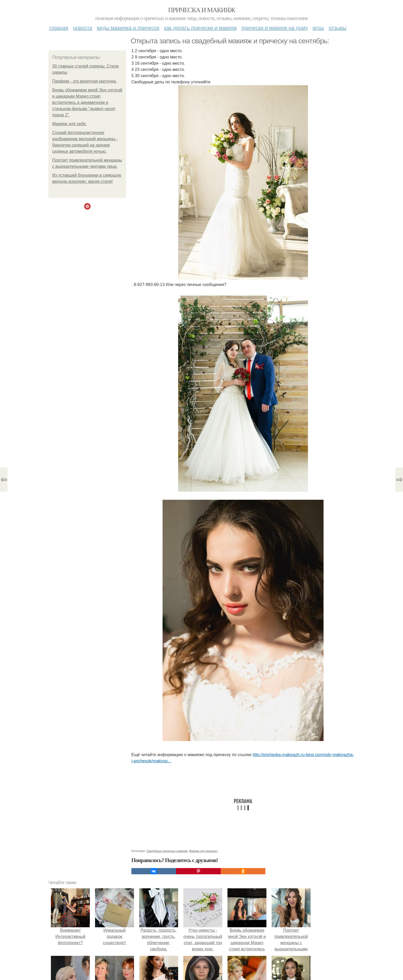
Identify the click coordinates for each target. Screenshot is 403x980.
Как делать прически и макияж (200, 28)
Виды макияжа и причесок (128, 28)
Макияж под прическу (203, 851)
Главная (59, 28)
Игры (318, 28)
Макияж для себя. (69, 124)
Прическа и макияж (202, 10)
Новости (83, 28)
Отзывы (338, 28)
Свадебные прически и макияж (167, 851)
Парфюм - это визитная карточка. (85, 81)
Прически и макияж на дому (275, 28)
